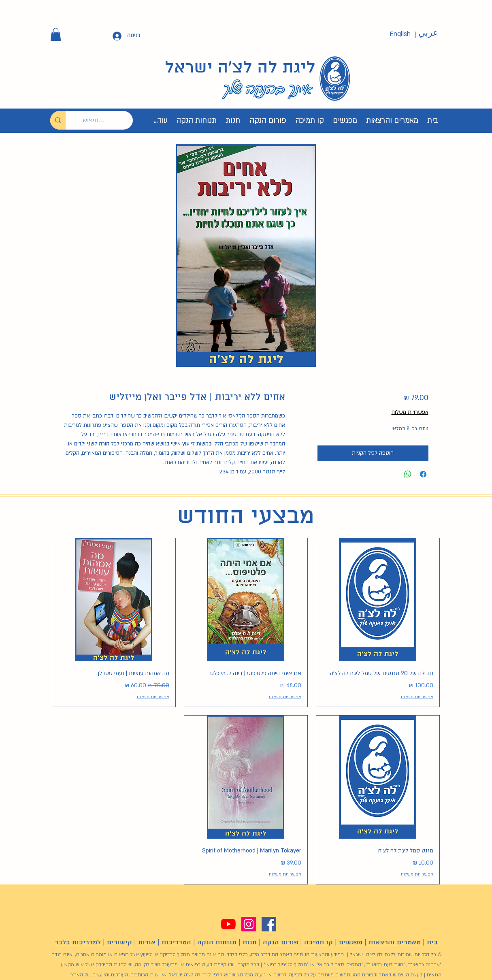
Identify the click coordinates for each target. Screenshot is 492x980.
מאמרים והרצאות (395, 943)
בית (432, 943)
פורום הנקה (280, 943)
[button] (56, 34)
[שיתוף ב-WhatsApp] (408, 474)
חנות (249, 943)
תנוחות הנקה (217, 943)
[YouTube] (228, 924)
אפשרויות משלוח (410, 412)
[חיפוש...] (105, 120)
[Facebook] (269, 924)
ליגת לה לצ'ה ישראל (240, 68)
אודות (147, 943)
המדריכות (176, 943)
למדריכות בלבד (78, 943)
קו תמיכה (318, 943)
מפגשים (351, 943)
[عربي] (428, 33)
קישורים (119, 943)
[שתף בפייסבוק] (423, 474)
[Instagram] (249, 924)
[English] (400, 34)
